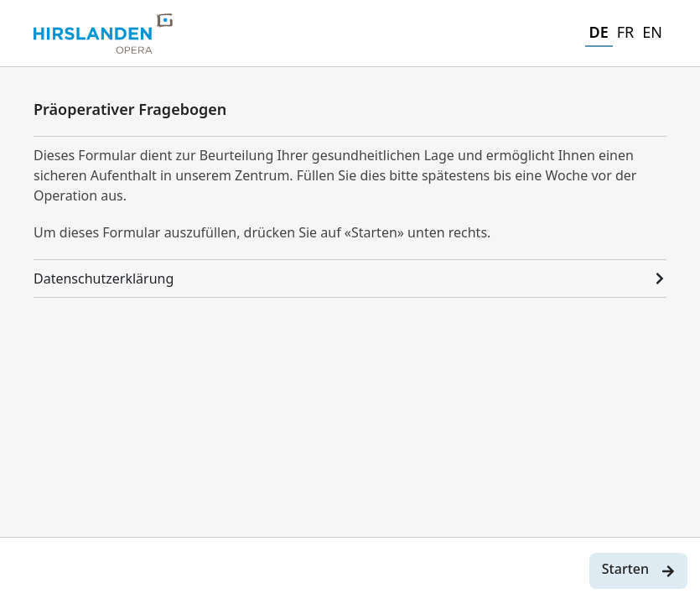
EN (652, 32)
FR (626, 32)
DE (599, 32)
